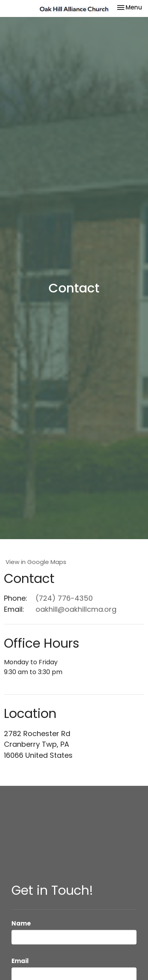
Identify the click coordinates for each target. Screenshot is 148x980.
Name (21, 923)
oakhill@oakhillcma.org (76, 609)
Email (20, 961)
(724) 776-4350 (64, 598)
